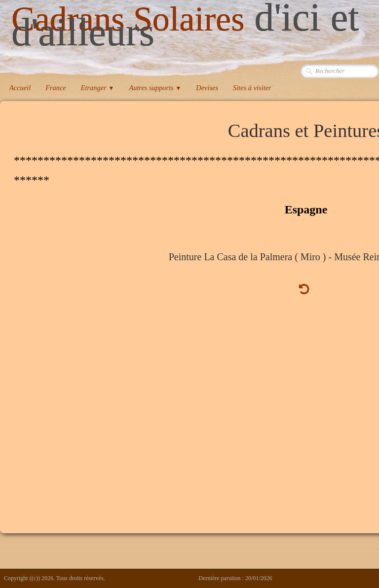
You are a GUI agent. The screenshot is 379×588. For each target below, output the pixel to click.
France (56, 88)
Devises (207, 88)
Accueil (20, 88)
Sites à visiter (252, 88)
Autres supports (155, 88)
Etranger (98, 88)
